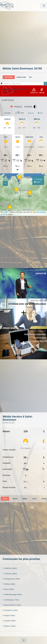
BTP (30, 77)
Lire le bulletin (9, 92)
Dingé (9, 615)
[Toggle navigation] (44, 6)
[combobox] (25, 84)
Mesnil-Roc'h (12, 605)
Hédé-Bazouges (12, 594)
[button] (16, 191)
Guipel (9, 621)
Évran (8, 589)
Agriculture (21, 77)
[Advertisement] (23, 38)
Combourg (11, 600)
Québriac (10, 568)
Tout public (9, 77)
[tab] (5, 499)
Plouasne (10, 610)
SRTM (5, 214)
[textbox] (25, 84)
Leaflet (4, 212)
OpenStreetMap (39, 212)
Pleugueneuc (11, 579)
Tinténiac (10, 574)
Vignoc (9, 626)
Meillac (9, 584)
